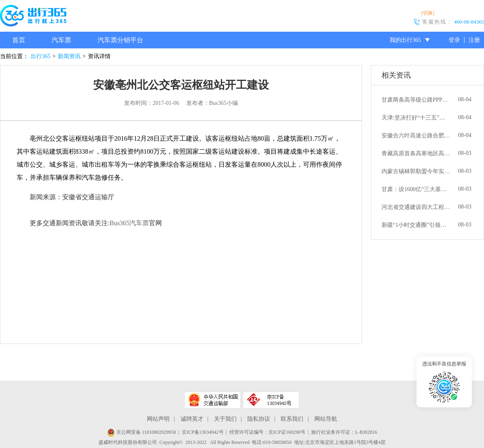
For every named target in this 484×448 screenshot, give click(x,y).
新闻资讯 (69, 56)
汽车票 (61, 40)
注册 (474, 40)
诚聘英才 (192, 419)
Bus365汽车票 (129, 223)
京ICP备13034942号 (203, 432)
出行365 (40, 56)
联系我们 (292, 419)
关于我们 (225, 419)
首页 (19, 40)
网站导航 (326, 419)
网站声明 (158, 419)
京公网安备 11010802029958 (142, 432)
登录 (454, 40)
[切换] (428, 13)
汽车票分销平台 (120, 40)
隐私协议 (259, 419)
